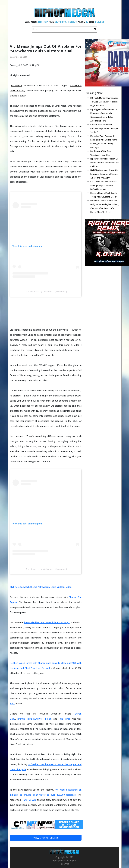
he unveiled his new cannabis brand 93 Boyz (47, 622)
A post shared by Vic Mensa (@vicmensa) (46, 292)
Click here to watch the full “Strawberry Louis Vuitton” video (41, 587)
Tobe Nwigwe (34, 719)
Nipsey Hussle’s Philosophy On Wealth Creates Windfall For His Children (105, 163)
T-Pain (48, 719)
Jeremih (21, 719)
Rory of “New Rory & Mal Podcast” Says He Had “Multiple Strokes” (104, 128)
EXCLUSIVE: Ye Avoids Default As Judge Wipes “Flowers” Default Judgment (104, 185)
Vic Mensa (17, 85)
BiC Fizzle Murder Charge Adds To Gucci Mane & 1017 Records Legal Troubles (104, 102)
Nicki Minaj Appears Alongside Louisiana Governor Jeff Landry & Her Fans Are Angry (104, 174)
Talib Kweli (64, 719)
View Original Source (46, 838)
